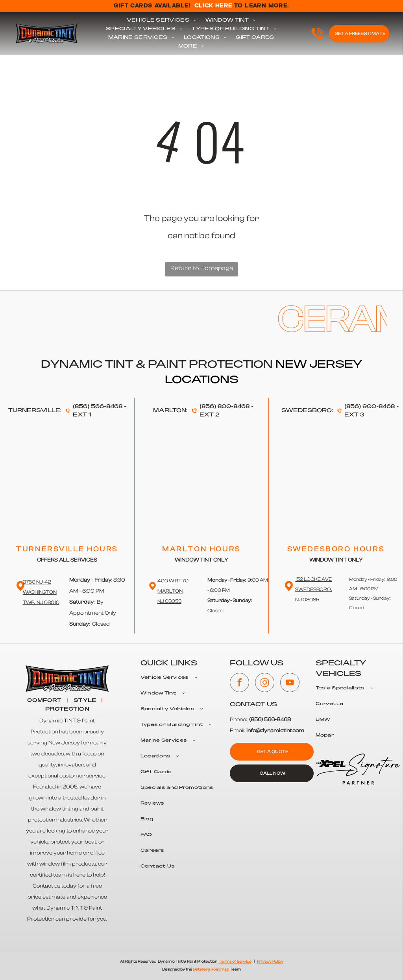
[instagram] (265, 683)
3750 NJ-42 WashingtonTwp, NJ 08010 (41, 592)
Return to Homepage (202, 268)
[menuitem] (162, 20)
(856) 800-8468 (225, 407)
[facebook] (239, 683)
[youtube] (290, 683)
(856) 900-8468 (370, 407)
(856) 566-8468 (98, 407)
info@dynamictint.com (275, 731)
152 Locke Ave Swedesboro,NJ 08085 (313, 589)
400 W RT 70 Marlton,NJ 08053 (173, 591)
